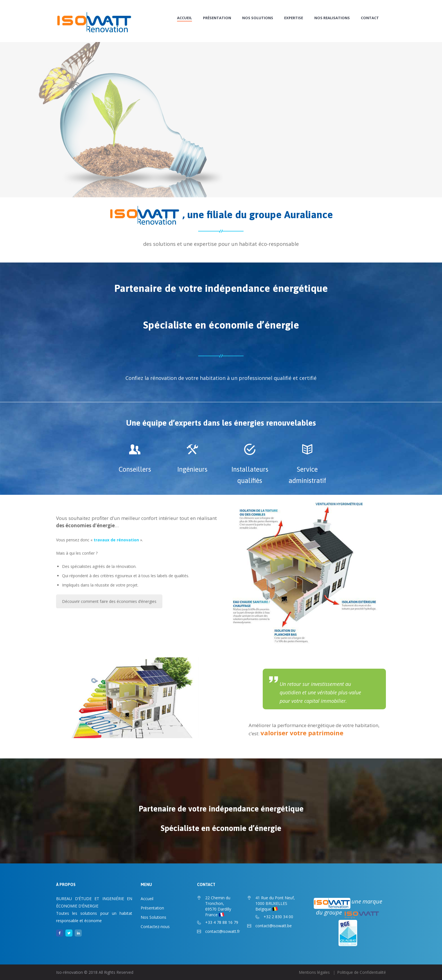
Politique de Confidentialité (362, 972)
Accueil (184, 18)
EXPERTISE (294, 18)
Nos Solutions (258, 18)
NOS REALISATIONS (332, 18)
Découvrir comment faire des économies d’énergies (109, 601)
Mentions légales (314, 972)
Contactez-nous (155, 927)
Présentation (217, 18)
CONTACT (370, 18)
